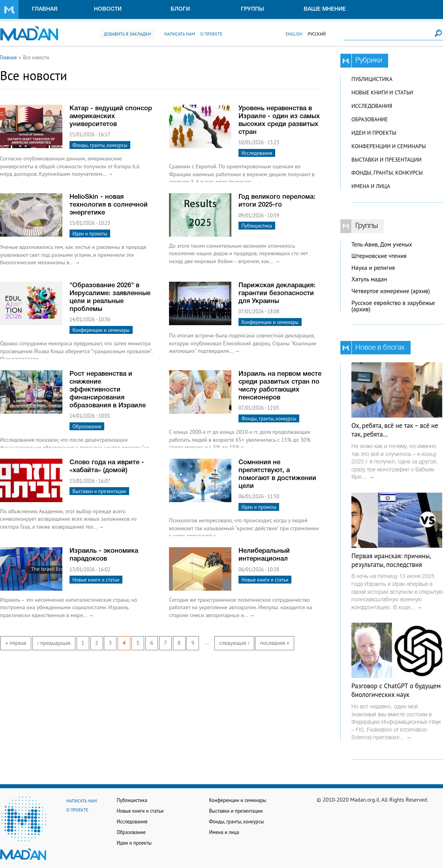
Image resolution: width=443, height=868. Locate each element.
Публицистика (257, 226)
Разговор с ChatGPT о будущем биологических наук (396, 690)
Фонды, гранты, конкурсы (100, 145)
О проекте (211, 34)
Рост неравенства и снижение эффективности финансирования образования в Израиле (108, 390)
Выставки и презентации (99, 491)
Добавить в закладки (127, 34)
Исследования (257, 153)
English (294, 34)
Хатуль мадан (369, 279)
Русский (317, 34)
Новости (108, 9)
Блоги (180, 9)
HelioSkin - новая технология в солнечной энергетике (109, 205)
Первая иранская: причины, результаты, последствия (391, 560)
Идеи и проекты (90, 233)
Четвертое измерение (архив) (391, 291)
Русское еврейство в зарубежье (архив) (393, 306)
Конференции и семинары (101, 330)
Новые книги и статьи (96, 580)
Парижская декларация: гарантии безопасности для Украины (277, 293)
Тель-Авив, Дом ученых (382, 244)
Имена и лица (371, 186)
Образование (87, 426)
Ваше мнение (325, 9)
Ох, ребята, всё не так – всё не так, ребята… (395, 430)
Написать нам (180, 34)
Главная (45, 9)
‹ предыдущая (54, 643)
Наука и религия (373, 268)
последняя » (275, 643)
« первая (16, 643)
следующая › (234, 643)
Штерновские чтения (379, 256)
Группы (252, 9)
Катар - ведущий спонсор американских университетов (111, 116)
